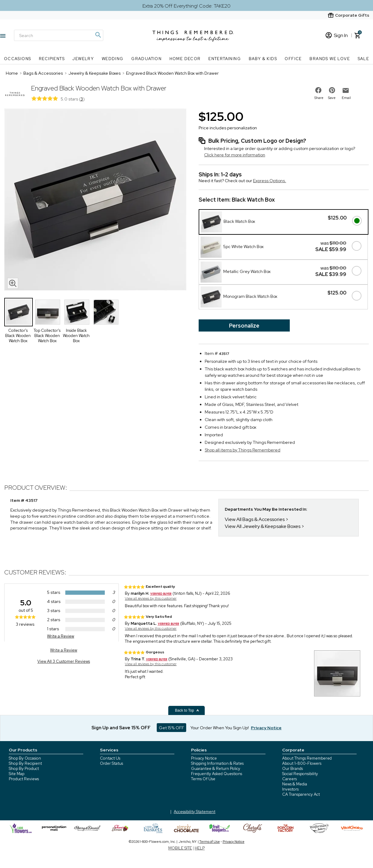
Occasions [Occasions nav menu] (18, 59)
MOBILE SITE (180, 848)
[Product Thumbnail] (19, 312)
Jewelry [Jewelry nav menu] (83, 59)
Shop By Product (24, 769)
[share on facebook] (318, 90)
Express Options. (270, 181)
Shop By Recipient (25, 763)
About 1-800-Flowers (302, 763)
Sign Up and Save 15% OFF (121, 728)
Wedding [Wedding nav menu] (113, 59)
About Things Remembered (307, 758)
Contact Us (110, 758)
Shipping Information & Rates (217, 763)
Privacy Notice (204, 758)
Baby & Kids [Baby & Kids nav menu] (263, 59)
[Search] (59, 35)
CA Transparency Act (301, 794)
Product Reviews (24, 779)
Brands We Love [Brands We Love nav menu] (330, 59)
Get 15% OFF (171, 728)
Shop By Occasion (25, 758)
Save (332, 98)
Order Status (111, 763)
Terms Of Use (203, 779)
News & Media (295, 784)
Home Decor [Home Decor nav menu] (185, 59)
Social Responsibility (300, 774)
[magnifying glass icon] (13, 283)
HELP (200, 848)
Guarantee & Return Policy (216, 769)
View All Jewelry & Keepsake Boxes (263, 526)
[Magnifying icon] (98, 35)
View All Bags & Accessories (255, 519)
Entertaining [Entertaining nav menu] (225, 59)
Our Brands (293, 769)
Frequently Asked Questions (217, 774)
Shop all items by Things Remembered (243, 450)
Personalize (244, 326)
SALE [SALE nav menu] (364, 59)
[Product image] (95, 200)
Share (319, 98)
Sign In (337, 35)
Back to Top (187, 710)
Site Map (17, 774)
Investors (290, 789)
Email (346, 98)
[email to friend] (346, 90)
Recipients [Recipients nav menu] (52, 59)
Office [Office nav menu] (293, 59)
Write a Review (61, 636)
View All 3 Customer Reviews (64, 661)
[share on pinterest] (332, 90)
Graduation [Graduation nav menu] (146, 59)
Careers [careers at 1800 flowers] (289, 779)
